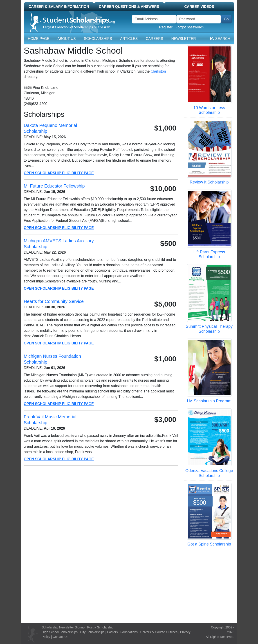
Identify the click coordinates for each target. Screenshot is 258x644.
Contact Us (60, 637)
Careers (154, 39)
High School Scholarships (60, 632)
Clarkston (158, 71)
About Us (67, 39)
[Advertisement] (129, 585)
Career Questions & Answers (129, 7)
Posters (112, 632)
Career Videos (199, 7)
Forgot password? (190, 27)
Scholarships (98, 39)
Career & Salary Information (59, 7)
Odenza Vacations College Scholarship (209, 473)
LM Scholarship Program (209, 401)
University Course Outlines (159, 632)
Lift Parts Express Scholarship (209, 254)
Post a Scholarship (100, 627)
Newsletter (183, 39)
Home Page (39, 39)
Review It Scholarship (209, 182)
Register (166, 27)
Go (226, 19)
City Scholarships (92, 632)
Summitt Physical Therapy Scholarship (209, 329)
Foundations (129, 632)
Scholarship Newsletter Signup (63, 627)
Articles (129, 39)
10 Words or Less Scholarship (209, 110)
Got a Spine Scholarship (209, 544)
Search (220, 39)
